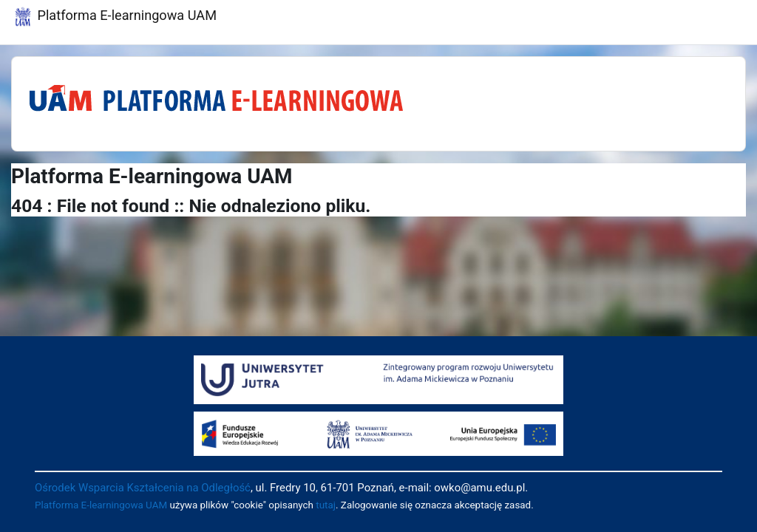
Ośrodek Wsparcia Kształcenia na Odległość (143, 488)
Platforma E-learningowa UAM (101, 505)
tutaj (326, 505)
